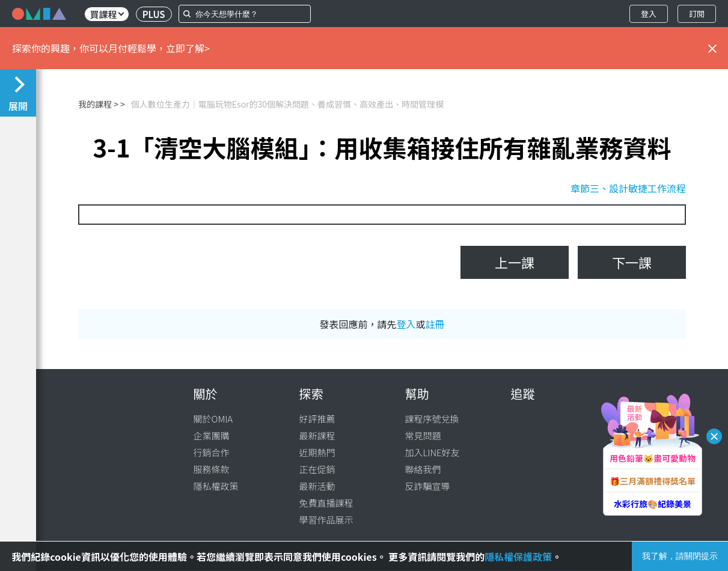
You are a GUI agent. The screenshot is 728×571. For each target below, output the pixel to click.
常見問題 (423, 435)
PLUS (154, 14)
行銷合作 (212, 452)
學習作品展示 (326, 520)
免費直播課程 (326, 503)
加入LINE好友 (433, 452)
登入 (649, 14)
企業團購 (212, 435)
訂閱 (697, 14)
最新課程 (317, 435)
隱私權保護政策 (518, 557)
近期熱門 (317, 452)
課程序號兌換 (432, 419)
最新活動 (317, 486)
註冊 (435, 324)
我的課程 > (98, 104)
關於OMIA (213, 419)
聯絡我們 (423, 469)
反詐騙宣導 (428, 486)
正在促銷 (317, 469)
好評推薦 (317, 419)
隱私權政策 (216, 486)
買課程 (107, 14)
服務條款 (212, 469)
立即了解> (188, 48)
